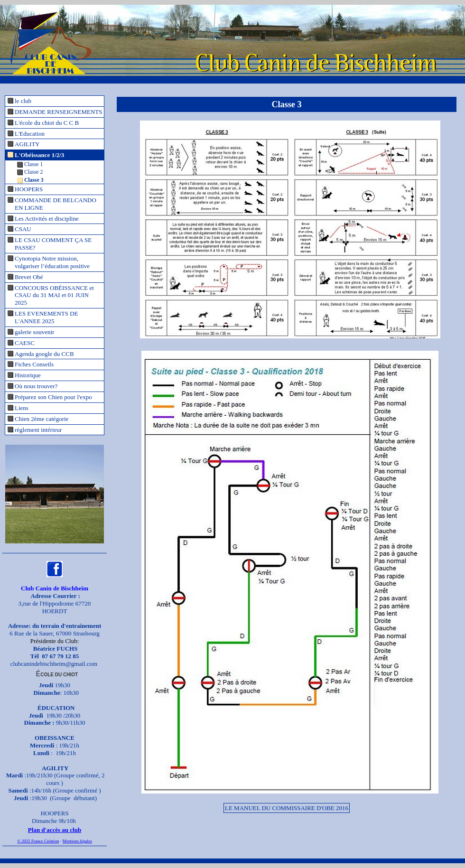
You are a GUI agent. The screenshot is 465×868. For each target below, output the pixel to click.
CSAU (23, 229)
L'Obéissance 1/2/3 (39, 155)
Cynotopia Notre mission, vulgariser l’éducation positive (52, 262)
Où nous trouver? (36, 386)
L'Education (30, 134)
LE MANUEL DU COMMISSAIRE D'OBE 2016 (287, 808)
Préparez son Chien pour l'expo (53, 397)
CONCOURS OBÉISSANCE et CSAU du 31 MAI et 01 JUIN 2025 (54, 295)
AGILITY (27, 144)
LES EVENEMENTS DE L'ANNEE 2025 (46, 317)
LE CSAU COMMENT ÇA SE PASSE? (53, 244)
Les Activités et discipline (47, 219)
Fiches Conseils (34, 364)
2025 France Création (40, 841)
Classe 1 (33, 164)
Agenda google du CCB (44, 354)
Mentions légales (77, 841)
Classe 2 (33, 172)
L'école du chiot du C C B (47, 123)
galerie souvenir (34, 332)
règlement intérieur (38, 430)
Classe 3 (34, 180)
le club (23, 101)
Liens (22, 408)
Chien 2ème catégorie (42, 419)
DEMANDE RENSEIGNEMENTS (59, 112)
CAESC (25, 343)
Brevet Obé (29, 277)
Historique (28, 375)
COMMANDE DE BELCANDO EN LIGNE (56, 204)
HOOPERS (29, 189)
